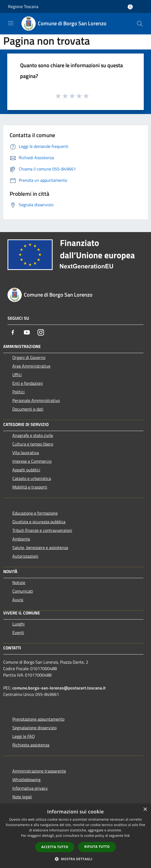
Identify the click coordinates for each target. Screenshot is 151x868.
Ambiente (21, 539)
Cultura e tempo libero (33, 444)
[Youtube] (27, 332)
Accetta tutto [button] (55, 847)
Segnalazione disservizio (34, 728)
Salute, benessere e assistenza (40, 547)
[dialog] (75, 836)
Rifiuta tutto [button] (97, 847)
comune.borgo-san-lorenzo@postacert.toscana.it (59, 688)
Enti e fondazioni (28, 383)
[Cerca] (140, 24)
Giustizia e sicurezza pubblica (39, 522)
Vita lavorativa (26, 453)
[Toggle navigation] (11, 23)
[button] (76, 859)
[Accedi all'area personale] (130, 7)
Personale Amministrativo (36, 400)
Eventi (18, 632)
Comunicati (23, 591)
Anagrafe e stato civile (33, 435)
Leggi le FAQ (24, 736)
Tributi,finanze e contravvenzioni (42, 530)
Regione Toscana (23, 6)
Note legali (22, 797)
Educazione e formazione (35, 513)
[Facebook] (13, 332)
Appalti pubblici (26, 470)
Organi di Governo (29, 357)
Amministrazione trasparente (39, 771)
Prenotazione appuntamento (38, 719)
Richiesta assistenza (31, 745)
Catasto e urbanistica (32, 478)
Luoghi (19, 624)
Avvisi (18, 600)
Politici (19, 392)
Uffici (17, 375)
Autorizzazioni (25, 556)
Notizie (19, 582)
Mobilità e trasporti (30, 487)
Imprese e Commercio (32, 461)
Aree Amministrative (31, 366)
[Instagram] (41, 332)
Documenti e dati (28, 409)
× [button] (145, 810)
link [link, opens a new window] (127, 836)
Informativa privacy (30, 788)
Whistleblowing (26, 780)
